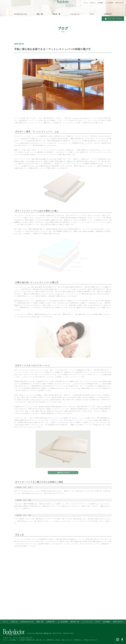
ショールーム (75, 14)
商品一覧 (40, 14)
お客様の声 (108, 14)
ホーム (6, 622)
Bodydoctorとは (21, 14)
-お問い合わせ (119, 3)
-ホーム (86, 3)
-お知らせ (92, 3)
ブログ (92, 14)
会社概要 (107, 622)
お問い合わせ (118, 622)
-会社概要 (100, 3)
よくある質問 (63, 622)
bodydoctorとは (27, 622)
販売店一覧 (57, 14)
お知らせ (14, 622)
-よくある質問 (109, 3)
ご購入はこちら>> (63, 475)
